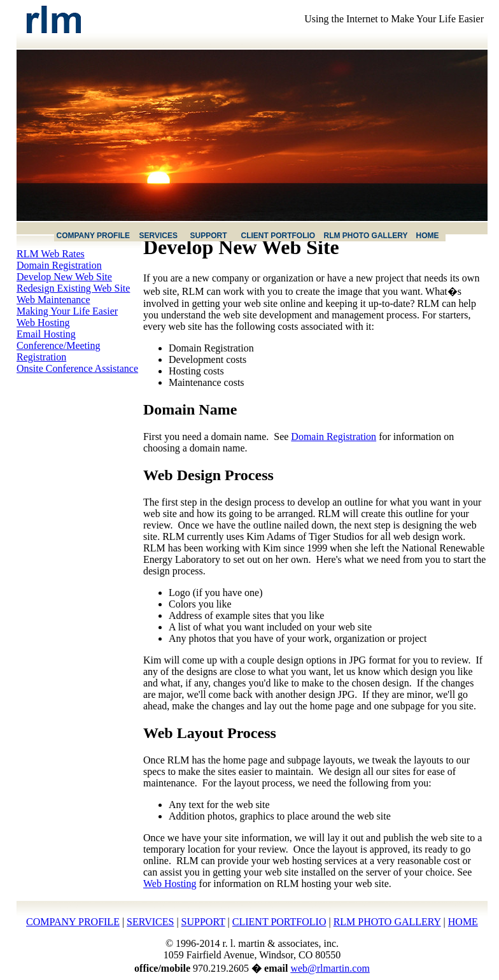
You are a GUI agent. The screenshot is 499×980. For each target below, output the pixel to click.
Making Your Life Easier (67, 311)
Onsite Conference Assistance (77, 368)
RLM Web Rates (51, 254)
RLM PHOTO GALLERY (387, 922)
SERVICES (150, 922)
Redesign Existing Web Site (73, 288)
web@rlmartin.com (330, 968)
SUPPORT (203, 922)
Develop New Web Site (64, 277)
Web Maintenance (53, 300)
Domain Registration (59, 265)
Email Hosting (46, 334)
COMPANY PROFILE (73, 922)
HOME (463, 922)
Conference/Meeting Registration (59, 351)
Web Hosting (43, 323)
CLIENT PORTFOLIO (279, 922)
